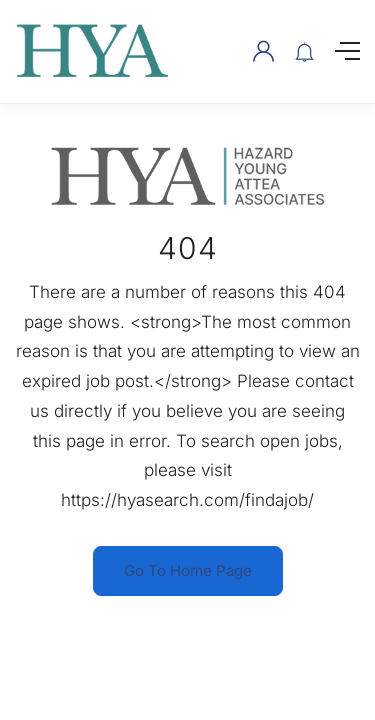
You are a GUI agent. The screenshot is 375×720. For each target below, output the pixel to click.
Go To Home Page (188, 570)
